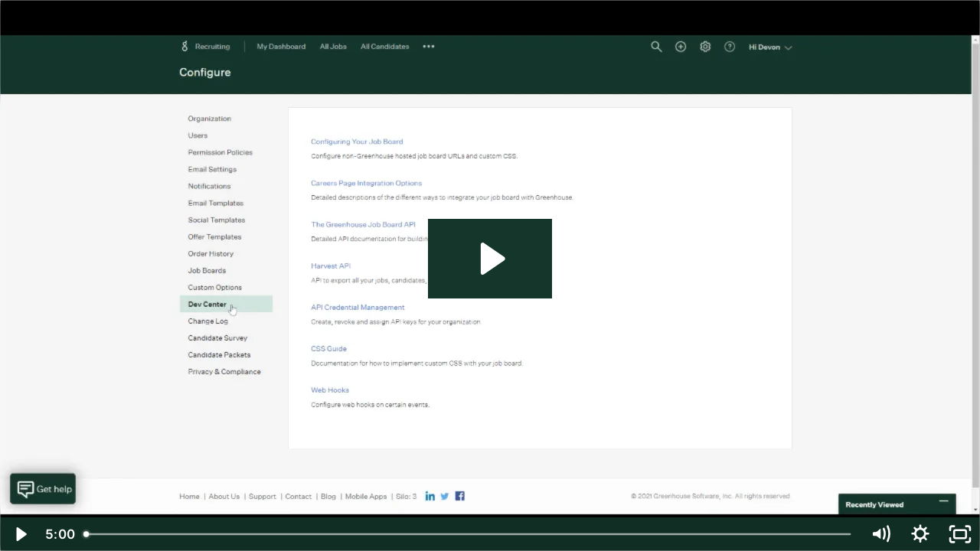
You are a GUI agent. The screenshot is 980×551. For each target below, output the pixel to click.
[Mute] (880, 534)
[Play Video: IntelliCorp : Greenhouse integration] (490, 259)
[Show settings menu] (920, 534)
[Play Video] (20, 534)
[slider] (469, 534)
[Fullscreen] (960, 534)
